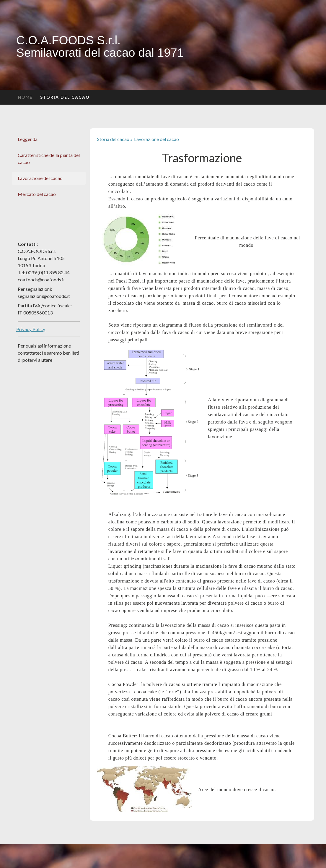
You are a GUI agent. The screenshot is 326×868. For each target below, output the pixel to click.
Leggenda (28, 139)
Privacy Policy (31, 329)
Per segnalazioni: (35, 289)
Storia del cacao (65, 97)
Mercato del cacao (37, 194)
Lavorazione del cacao (40, 178)
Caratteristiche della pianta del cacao (49, 159)
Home (25, 97)
